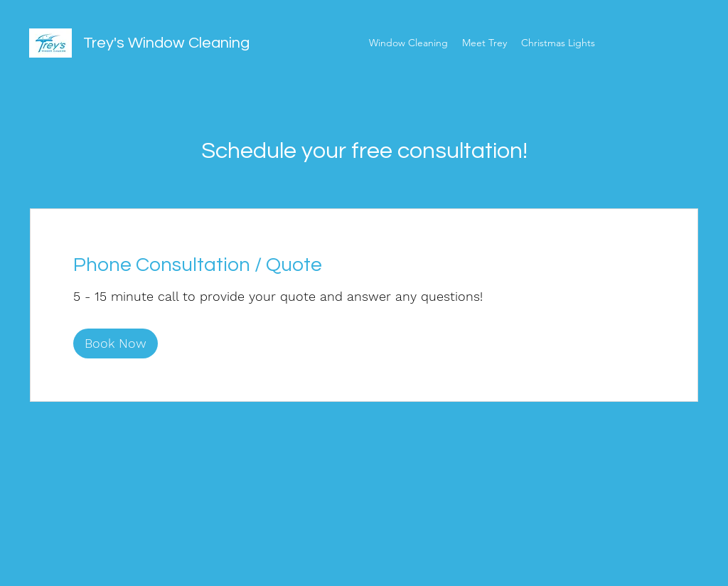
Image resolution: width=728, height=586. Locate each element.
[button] (116, 343)
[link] (364, 265)
